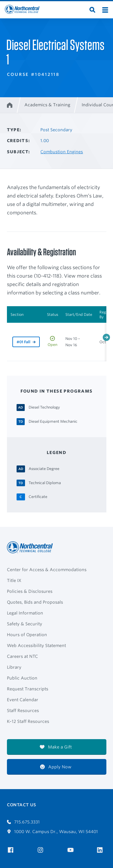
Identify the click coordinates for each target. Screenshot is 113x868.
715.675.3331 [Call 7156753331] (24, 822)
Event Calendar (23, 700)
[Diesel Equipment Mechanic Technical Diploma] (53, 421)
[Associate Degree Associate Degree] (44, 468)
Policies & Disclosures (30, 591)
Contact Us (22, 805)
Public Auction (22, 678)
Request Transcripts (28, 689)
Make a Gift (56, 747)
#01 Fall (24, 342)
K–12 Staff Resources (28, 721)
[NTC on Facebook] (12, 850)
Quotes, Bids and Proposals (35, 602)
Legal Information (25, 613)
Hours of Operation (27, 635)
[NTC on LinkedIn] (102, 851)
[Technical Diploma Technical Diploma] (45, 483)
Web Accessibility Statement (36, 646)
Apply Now (56, 767)
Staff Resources (23, 711)
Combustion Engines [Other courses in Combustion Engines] (62, 152)
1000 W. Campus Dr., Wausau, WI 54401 (53, 832)
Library (14, 667)
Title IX (14, 580)
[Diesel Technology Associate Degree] (44, 407)
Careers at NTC (22, 656)
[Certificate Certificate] (38, 496)
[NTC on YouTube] (72, 850)
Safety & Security (25, 624)
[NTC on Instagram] (41, 850)
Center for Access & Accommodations (47, 570)
